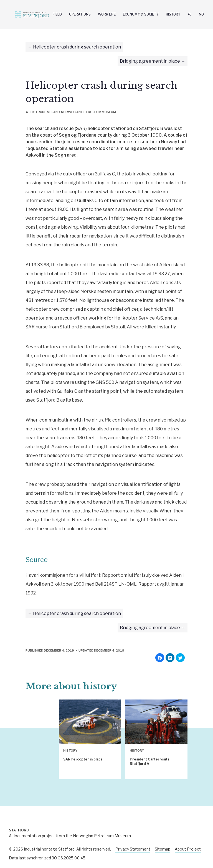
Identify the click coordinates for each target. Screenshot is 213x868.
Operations (80, 14)
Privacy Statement (133, 849)
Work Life (107, 14)
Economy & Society (141, 14)
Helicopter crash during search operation (77, 47)
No (201, 14)
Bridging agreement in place (150, 61)
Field (57, 14)
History (173, 14)
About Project (188, 849)
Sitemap (163, 849)
